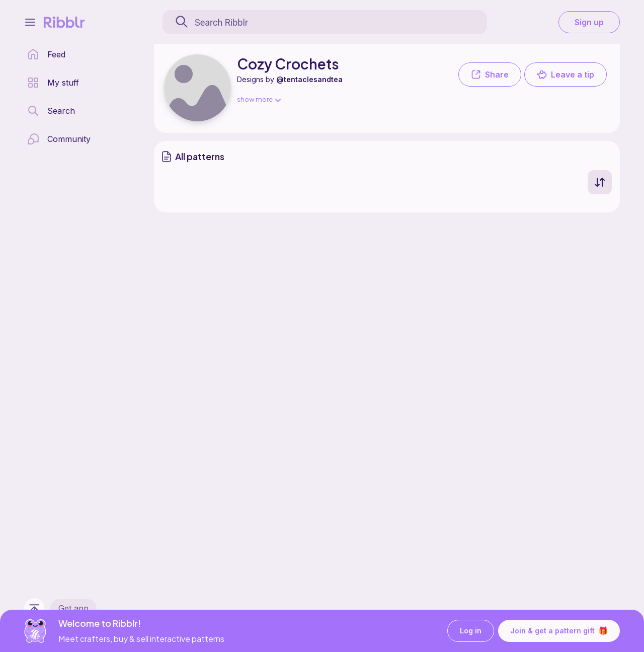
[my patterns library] (53, 83)
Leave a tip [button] (566, 75)
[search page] (51, 111)
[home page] (46, 54)
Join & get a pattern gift (559, 631)
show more (259, 99)
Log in (471, 631)
